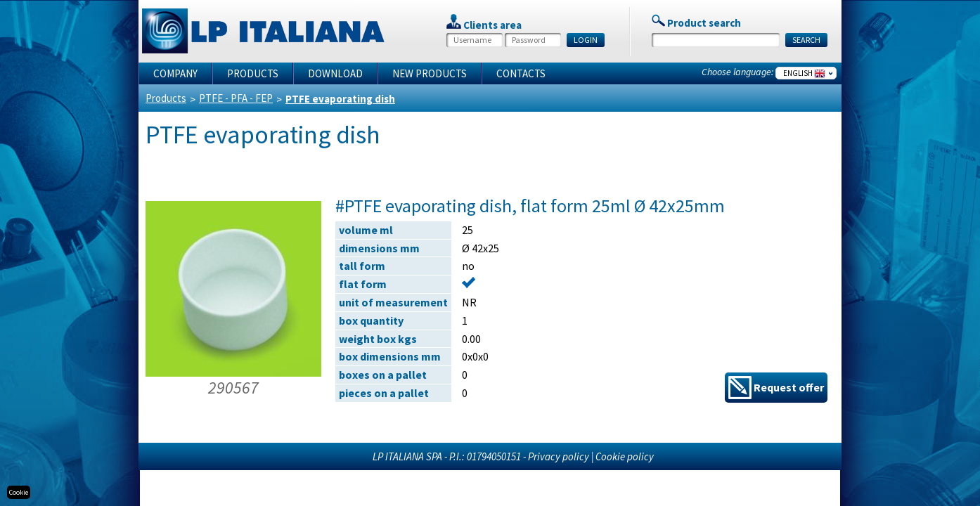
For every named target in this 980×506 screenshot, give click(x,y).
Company (175, 73)
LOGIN (586, 40)
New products (430, 73)
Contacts (521, 73)
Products (253, 73)
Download (335, 73)
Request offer (776, 388)
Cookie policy (625, 456)
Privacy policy (559, 456)
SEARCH (806, 40)
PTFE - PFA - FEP (236, 98)
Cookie (19, 492)
